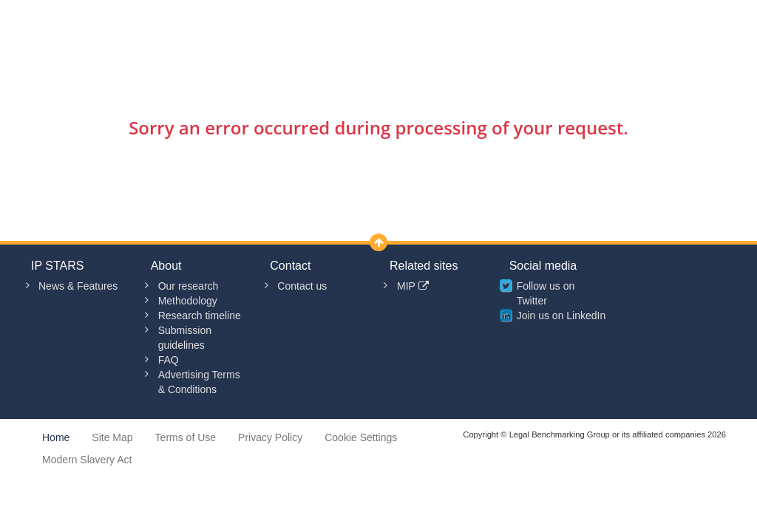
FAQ (169, 360)
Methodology (188, 301)
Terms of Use (186, 437)
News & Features (78, 286)
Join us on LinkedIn (561, 316)
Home (56, 437)
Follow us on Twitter (546, 293)
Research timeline (200, 316)
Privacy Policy (270, 437)
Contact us (302, 286)
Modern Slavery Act (87, 460)
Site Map (112, 437)
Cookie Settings (361, 437)
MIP (413, 286)
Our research (189, 286)
